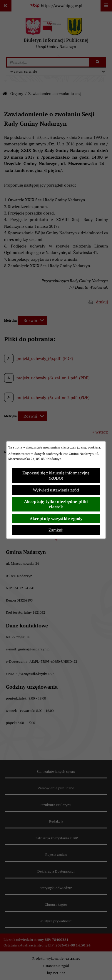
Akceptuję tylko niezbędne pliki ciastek (56, 504)
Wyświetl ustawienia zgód (56, 490)
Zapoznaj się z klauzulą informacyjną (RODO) (56, 476)
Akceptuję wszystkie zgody (56, 519)
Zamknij (56, 530)
